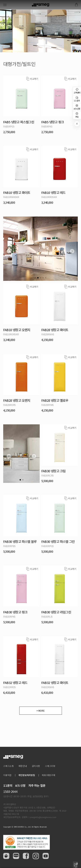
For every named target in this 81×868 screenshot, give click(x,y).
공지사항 (36, 766)
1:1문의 (8, 785)
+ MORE (41, 711)
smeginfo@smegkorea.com (43, 817)
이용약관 (7, 775)
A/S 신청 (20, 785)
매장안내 (23, 766)
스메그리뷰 (50, 766)
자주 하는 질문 (37, 785)
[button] (9, 251)
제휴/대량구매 (48, 775)
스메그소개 (8, 766)
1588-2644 (10, 791)
